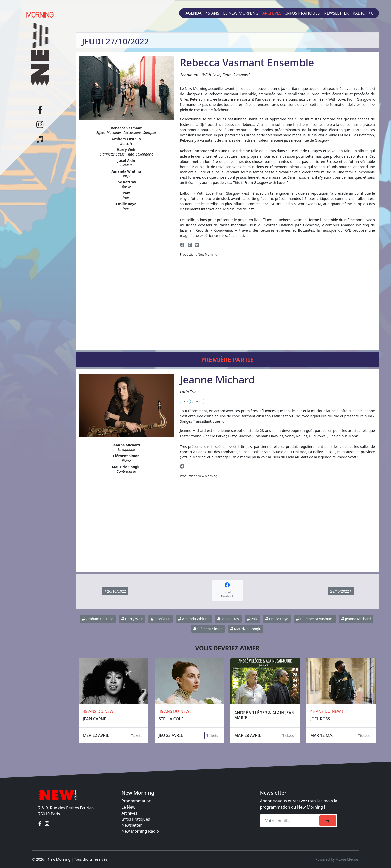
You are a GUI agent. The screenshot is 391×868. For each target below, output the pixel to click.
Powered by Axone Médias (337, 859)
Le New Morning (241, 13)
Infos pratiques (303, 13)
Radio (359, 13)
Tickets (137, 736)
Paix (252, 619)
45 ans (213, 13)
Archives (272, 13)
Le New (128, 807)
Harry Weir (132, 619)
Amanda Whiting (194, 619)
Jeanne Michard (356, 619)
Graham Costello (98, 619)
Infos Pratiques (136, 819)
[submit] (328, 821)
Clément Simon (208, 629)
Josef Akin (161, 619)
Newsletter (336, 13)
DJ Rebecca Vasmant (315, 619)
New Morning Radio (140, 831)
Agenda (193, 13)
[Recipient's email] (291, 821)
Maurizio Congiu (246, 629)
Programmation (137, 801)
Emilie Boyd (277, 619)
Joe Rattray (228, 619)
